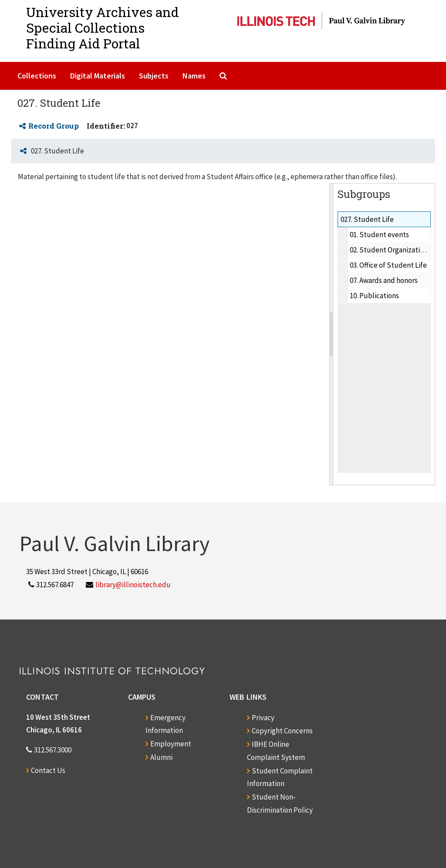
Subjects (154, 76)
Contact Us (48, 770)
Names (194, 76)
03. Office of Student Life (388, 265)
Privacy (263, 718)
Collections (37, 76)
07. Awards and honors (384, 280)
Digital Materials (98, 76)
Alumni (161, 757)
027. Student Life (367, 219)
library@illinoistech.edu (133, 585)
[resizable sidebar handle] (331, 334)
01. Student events (379, 235)
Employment (171, 744)
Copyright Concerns (282, 731)
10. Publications (374, 296)
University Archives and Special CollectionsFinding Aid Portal (103, 28)
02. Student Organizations (390, 250)
